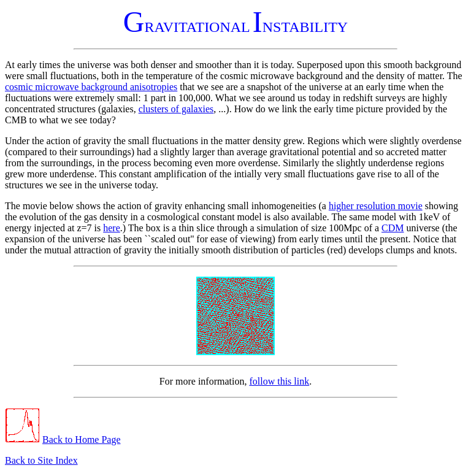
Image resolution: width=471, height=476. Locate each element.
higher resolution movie (376, 206)
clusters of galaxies (176, 109)
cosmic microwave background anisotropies (91, 87)
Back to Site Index (41, 460)
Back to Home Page (82, 440)
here (112, 228)
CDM (392, 228)
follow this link (279, 381)
